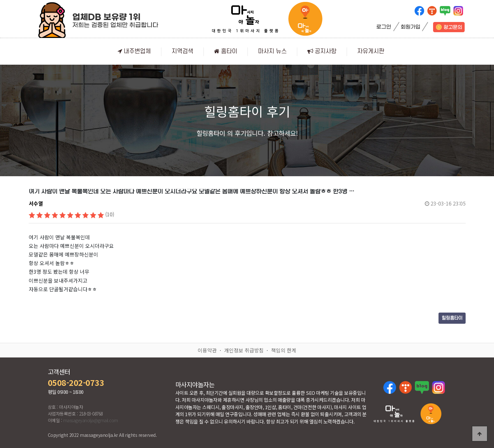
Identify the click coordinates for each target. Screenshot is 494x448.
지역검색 (182, 51)
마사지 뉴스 (272, 51)
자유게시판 (371, 51)
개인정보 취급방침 (244, 350)
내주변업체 (134, 51)
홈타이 (226, 51)
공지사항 (322, 51)
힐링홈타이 (452, 318)
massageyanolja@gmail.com (91, 420)
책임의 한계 (284, 350)
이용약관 (207, 350)
